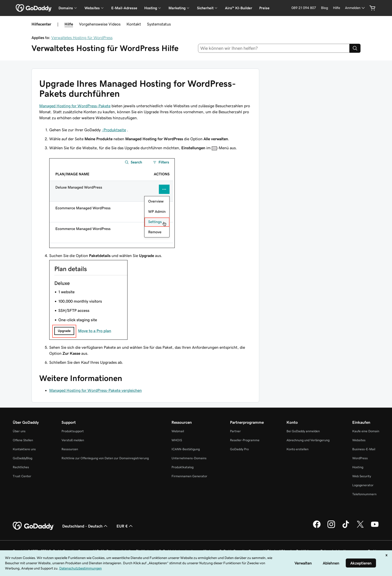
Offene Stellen (23, 440)
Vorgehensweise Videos (100, 24)
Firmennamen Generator (189, 476)
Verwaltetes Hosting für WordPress (82, 37)
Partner (235, 431)
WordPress (360, 458)
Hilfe (69, 24)
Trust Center (22, 476)
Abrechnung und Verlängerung (308, 440)
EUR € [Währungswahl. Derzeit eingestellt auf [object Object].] (125, 526)
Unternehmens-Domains (189, 458)
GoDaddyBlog (22, 458)
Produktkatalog (182, 467)
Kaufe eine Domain (366, 431)
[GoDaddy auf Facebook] (317, 527)
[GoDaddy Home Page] (33, 526)
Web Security (362, 476)
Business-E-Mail (364, 449)
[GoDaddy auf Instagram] (331, 527)
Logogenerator (363, 485)
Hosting (358, 467)
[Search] (355, 48)
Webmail (178, 431)
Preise (264, 8)
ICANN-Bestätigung (186, 449)
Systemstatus (159, 24)
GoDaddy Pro (239, 449)
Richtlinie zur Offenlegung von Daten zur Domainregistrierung (105, 458)
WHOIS (177, 440)
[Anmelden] (355, 8)
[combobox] (274, 48)
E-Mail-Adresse (124, 8)
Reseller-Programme (245, 440)
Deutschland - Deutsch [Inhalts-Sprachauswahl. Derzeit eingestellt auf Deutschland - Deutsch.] (85, 526)
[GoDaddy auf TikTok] (346, 527)
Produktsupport (73, 431)
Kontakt (134, 24)
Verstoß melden (73, 440)
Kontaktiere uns (24, 449)
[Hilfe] (336, 8)
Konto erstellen (297, 449)
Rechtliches (21, 467)
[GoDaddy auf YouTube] (375, 527)
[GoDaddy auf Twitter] (360, 527)
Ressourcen (70, 449)
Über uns (19, 431)
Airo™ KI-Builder (239, 8)
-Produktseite (114, 130)
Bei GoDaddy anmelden (303, 431)
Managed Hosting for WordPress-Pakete (75, 106)
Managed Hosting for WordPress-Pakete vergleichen (95, 390)
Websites (359, 440)
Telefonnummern (364, 494)
